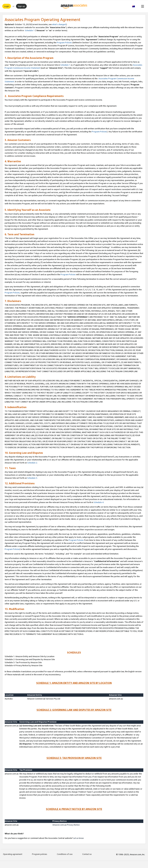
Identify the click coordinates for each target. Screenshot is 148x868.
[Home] (74, 6)
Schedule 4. (99, 502)
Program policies (40, 854)
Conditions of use (65, 854)
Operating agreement (13, 854)
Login (7, 6)
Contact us (87, 854)
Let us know (78, 838)
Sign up (21, 6)
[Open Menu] (142, 6)
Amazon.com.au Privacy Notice (66, 825)
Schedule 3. (32, 478)
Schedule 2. (32, 463)
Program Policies (64, 42)
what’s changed (59, 24)
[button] (135, 6)
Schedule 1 (29, 30)
